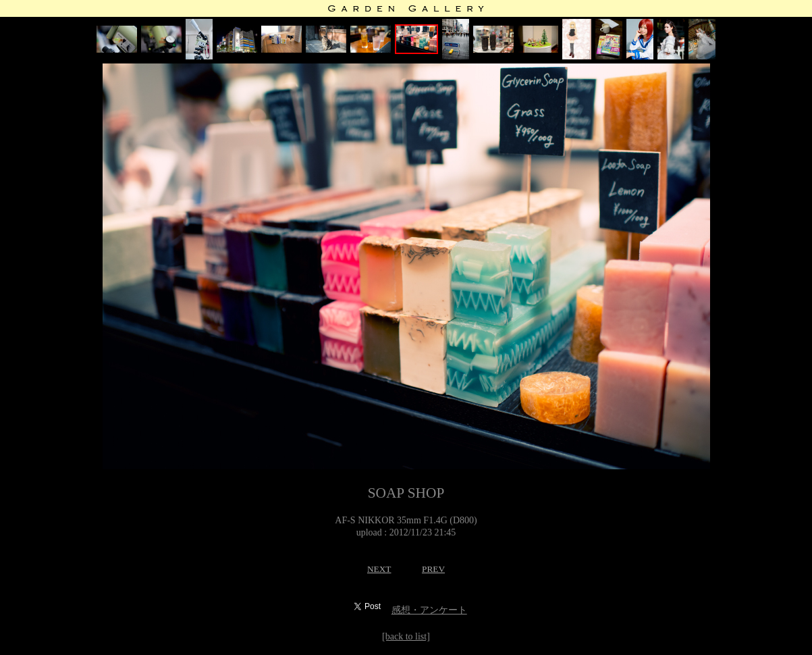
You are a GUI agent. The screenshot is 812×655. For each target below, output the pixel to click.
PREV (433, 569)
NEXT (379, 569)
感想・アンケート (429, 610)
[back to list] (406, 636)
